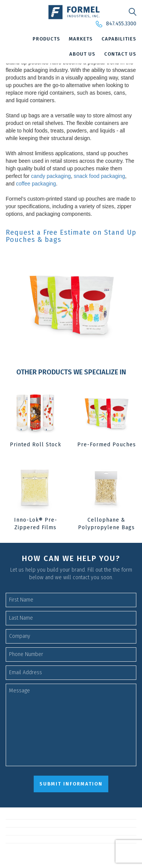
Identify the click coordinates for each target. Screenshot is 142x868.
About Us (82, 54)
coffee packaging (36, 184)
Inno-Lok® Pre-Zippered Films (36, 524)
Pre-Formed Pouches (107, 445)
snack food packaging (99, 176)
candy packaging (51, 176)
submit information (71, 784)
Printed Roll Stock (36, 445)
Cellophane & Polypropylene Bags (106, 524)
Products (46, 39)
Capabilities (119, 39)
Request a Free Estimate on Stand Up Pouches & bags (71, 237)
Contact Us (120, 54)
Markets (81, 39)
